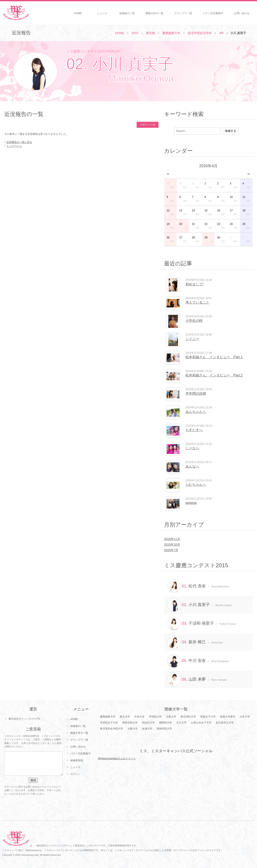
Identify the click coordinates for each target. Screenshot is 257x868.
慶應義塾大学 (171, 33)
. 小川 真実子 (199, 605)
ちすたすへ (194, 430)
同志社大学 (148, 723)
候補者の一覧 (127, 13)
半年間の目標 (196, 393)
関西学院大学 (130, 723)
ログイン (75, 774)
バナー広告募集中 (213, 13)
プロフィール (148, 125)
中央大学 (139, 717)
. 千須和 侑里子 (201, 624)
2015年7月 (171, 550)
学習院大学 (155, 717)
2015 (135, 33)
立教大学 (171, 717)
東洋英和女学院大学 (112, 729)
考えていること (197, 302)
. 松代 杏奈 (198, 586)
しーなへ (192, 448)
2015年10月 (172, 545)
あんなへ (192, 466)
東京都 (150, 33)
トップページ (14, 146)
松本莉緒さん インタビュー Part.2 (214, 375)
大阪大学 (133, 729)
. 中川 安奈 (198, 661)
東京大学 (125, 717)
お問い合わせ (242, 13)
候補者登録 (77, 760)
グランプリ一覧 (183, 13)
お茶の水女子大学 (201, 723)
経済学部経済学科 (200, 33)
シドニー (192, 339)
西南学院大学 (164, 729)
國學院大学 (166, 723)
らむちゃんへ (196, 485)
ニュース (102, 13)
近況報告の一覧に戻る (19, 142)
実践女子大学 (208, 717)
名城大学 (147, 729)
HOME (78, 13)
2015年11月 (172, 539)
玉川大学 (181, 723)
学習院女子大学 (109, 723)
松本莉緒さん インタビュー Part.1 (214, 357)
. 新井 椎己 (195, 642)
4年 (221, 33)
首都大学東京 (228, 717)
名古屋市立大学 (225, 723)
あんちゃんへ (196, 412)
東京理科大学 (188, 717)
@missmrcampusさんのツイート (117, 758)
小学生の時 (194, 321)
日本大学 (245, 717)
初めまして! (194, 284)
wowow (191, 503)
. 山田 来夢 (197, 680)
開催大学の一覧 (154, 13)
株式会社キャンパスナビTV (24, 719)
